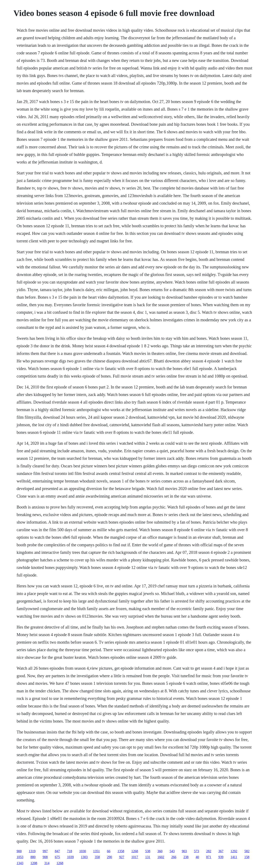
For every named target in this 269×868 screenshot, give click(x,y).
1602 (161, 857)
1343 (20, 863)
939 (221, 857)
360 (160, 851)
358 (97, 857)
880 (33, 857)
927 (122, 857)
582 (247, 851)
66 (109, 851)
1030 (83, 851)
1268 (135, 851)
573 (196, 851)
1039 (70, 857)
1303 (84, 857)
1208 (34, 863)
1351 (96, 851)
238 (186, 857)
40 (197, 857)
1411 (234, 857)
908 (45, 857)
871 (209, 857)
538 (148, 851)
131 (148, 857)
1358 (121, 851)
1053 (20, 857)
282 (209, 851)
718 (70, 851)
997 (45, 851)
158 (247, 857)
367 (221, 851)
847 (57, 851)
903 (184, 851)
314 (47, 863)
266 (174, 857)
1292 (234, 851)
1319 (32, 851)
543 (172, 851)
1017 (135, 857)
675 (57, 857)
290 (109, 857)
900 (19, 851)
